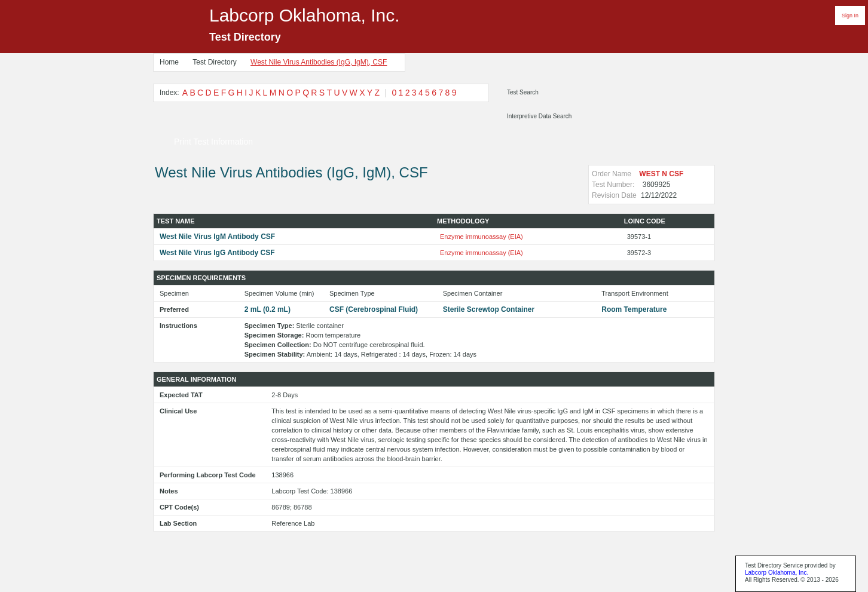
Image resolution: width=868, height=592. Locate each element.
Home (169, 62)
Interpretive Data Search (539, 116)
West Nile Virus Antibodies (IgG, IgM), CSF (319, 62)
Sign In (850, 16)
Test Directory (214, 62)
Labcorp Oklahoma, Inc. (777, 573)
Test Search (523, 92)
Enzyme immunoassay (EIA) (482, 237)
